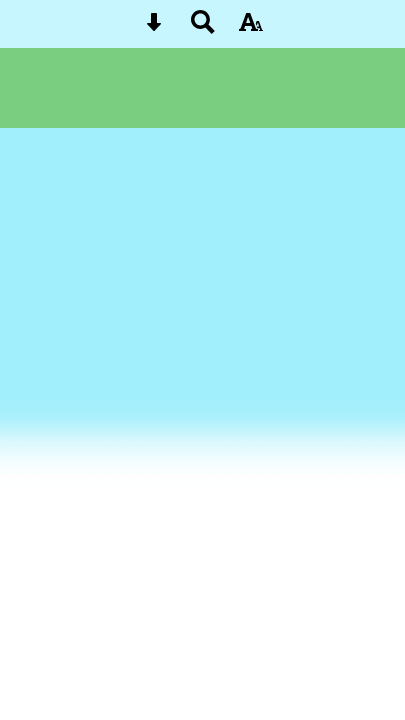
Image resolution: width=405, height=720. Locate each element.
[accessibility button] (251, 28)
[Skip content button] (154, 28)
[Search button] (203, 28)
